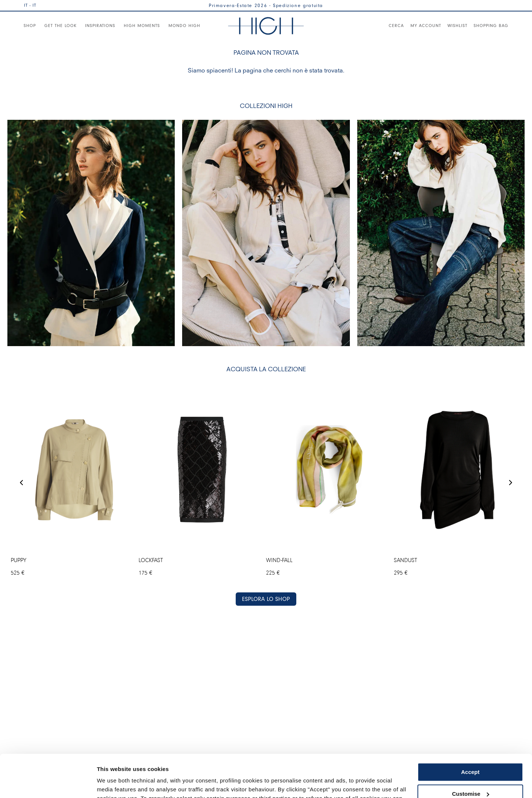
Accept (470, 728)
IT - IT (30, 5)
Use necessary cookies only (470, 771)
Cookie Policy (370, 763)
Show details (114, 783)
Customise (470, 749)
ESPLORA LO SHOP (266, 599)
